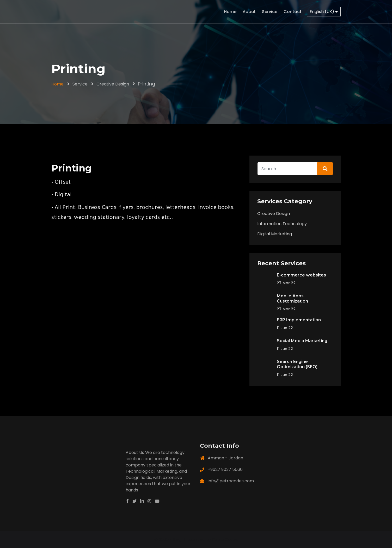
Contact (293, 12)
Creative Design (113, 84)
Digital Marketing (275, 234)
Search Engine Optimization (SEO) (297, 364)
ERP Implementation (299, 320)
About (249, 12)
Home (230, 12)
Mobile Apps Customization (292, 298)
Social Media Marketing (302, 341)
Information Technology (282, 224)
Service (270, 12)
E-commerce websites (301, 275)
